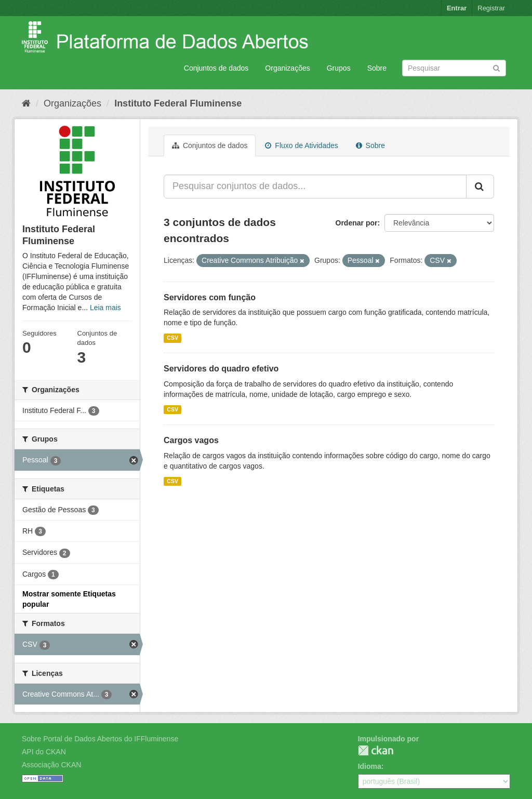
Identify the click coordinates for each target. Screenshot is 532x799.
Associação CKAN (51, 765)
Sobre (377, 68)
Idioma (370, 766)
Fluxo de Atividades (301, 145)
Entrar (457, 8)
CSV (172, 338)
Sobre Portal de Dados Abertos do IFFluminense (100, 739)
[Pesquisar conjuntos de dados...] (315, 187)
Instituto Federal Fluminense (178, 103)
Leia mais (105, 308)
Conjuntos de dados (216, 68)
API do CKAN (44, 752)
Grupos (339, 68)
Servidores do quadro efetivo (221, 369)
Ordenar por (357, 223)
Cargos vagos (191, 440)
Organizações (287, 68)
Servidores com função (210, 297)
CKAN (376, 750)
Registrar (491, 8)
